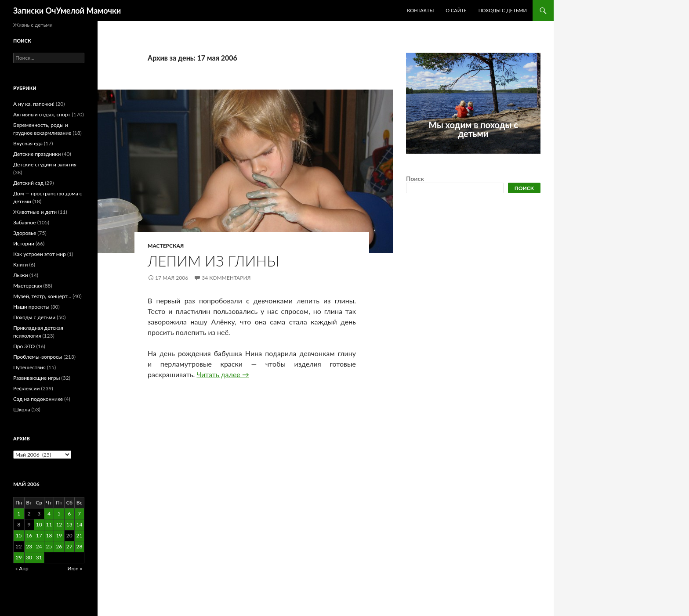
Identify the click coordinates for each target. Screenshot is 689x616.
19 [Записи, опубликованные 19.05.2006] (59, 535)
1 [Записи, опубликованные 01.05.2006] (19, 513)
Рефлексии (26, 388)
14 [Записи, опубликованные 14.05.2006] (80, 524)
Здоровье (25, 233)
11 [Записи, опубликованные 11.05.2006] (49, 524)
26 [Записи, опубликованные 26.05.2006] (59, 546)
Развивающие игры (36, 378)
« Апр (22, 568)
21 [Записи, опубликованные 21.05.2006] (80, 535)
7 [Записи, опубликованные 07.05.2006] (79, 513)
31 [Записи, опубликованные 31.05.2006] (39, 557)
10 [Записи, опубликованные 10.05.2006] (39, 524)
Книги (20, 265)
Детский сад (28, 183)
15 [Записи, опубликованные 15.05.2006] (19, 535)
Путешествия (29, 367)
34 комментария (226, 278)
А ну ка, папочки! (34, 104)
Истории (24, 243)
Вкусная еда (28, 143)
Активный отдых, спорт (42, 114)
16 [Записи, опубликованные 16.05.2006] (29, 535)
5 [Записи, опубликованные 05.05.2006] (59, 513)
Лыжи (21, 275)
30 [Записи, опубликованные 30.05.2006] (29, 557)
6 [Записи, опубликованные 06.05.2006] (69, 513)
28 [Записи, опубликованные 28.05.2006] (80, 546)
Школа (22, 409)
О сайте (456, 10)
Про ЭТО (24, 346)
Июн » (75, 568)
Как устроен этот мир (40, 254)
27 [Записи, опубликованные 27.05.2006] (69, 546)
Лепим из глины (214, 261)
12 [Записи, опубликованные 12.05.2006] (59, 524)
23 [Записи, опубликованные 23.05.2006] (29, 546)
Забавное (25, 222)
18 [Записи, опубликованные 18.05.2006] (49, 535)
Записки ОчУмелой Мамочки (67, 11)
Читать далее (223, 374)
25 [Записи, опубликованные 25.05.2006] (49, 546)
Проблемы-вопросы (38, 357)
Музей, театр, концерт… (42, 296)
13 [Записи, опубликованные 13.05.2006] (69, 524)
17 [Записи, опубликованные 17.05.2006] (39, 535)
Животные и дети (35, 212)
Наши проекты (31, 307)
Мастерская (166, 246)
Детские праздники (37, 154)
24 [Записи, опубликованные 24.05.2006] (39, 546)
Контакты (420, 10)
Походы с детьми (503, 10)
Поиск (415, 178)
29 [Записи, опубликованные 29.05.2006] (19, 557)
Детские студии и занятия (45, 164)
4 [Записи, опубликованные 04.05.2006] (49, 513)
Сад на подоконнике (38, 399)
